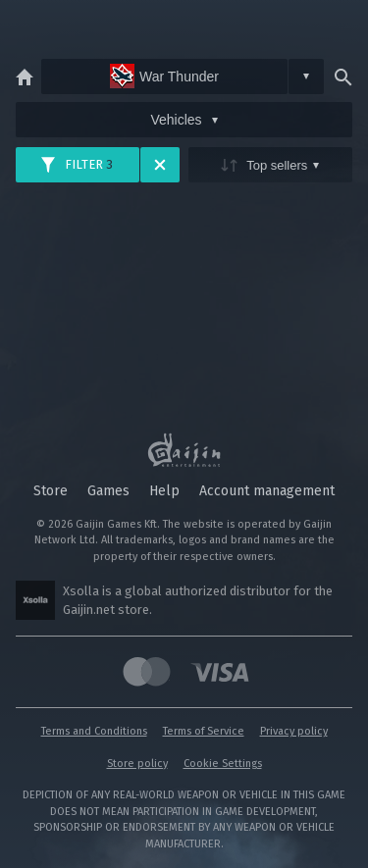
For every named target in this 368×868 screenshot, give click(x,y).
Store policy (137, 764)
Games (108, 491)
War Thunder (164, 76)
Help (164, 491)
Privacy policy (294, 731)
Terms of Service (204, 731)
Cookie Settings (223, 764)
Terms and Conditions (94, 731)
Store (51, 491)
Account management (267, 491)
